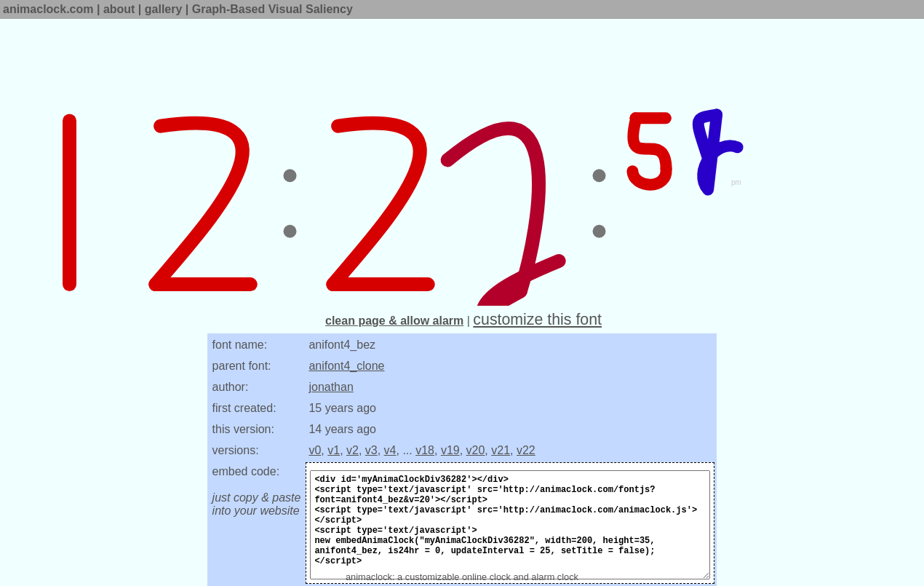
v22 (526, 450)
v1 (334, 450)
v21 (501, 450)
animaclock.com (48, 9)
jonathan (331, 387)
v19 (450, 450)
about (119, 9)
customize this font (537, 320)
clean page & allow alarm (394, 321)
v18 (425, 450)
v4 (390, 450)
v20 (476, 450)
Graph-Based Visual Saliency (272, 9)
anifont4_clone (346, 366)
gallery (164, 9)
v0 (315, 450)
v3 (371, 450)
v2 (353, 450)
